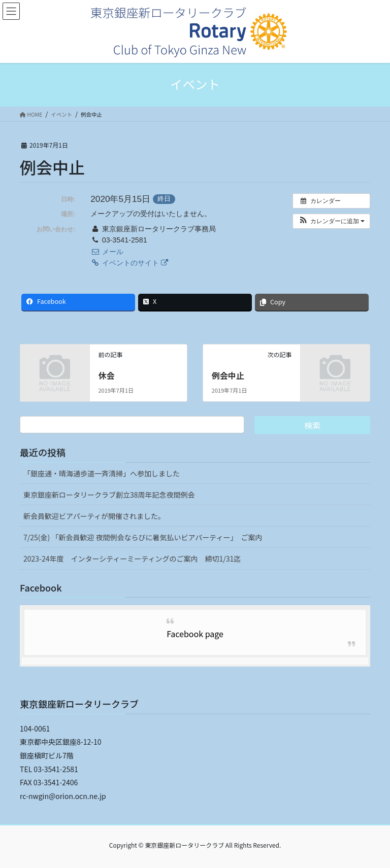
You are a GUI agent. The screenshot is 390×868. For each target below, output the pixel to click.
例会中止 (228, 375)
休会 (106, 375)
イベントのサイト (129, 263)
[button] (331, 221)
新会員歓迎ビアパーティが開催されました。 (94, 516)
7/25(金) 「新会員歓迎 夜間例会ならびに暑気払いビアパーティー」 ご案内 (143, 537)
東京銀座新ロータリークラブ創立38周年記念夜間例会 (109, 495)
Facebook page (195, 634)
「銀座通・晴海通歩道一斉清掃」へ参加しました (102, 473)
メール (107, 252)
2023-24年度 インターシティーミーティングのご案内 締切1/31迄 (132, 559)
